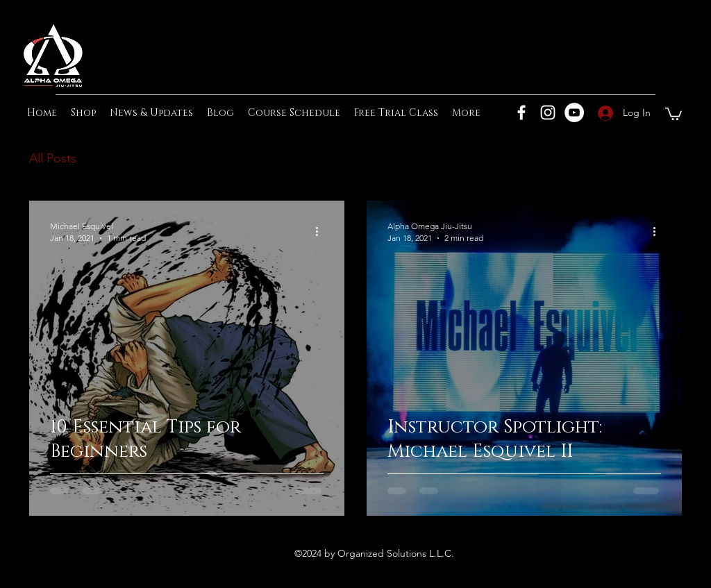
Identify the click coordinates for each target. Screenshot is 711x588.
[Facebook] (521, 112)
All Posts (53, 158)
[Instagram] (548, 112)
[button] (674, 113)
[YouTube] (574, 112)
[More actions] (321, 231)
